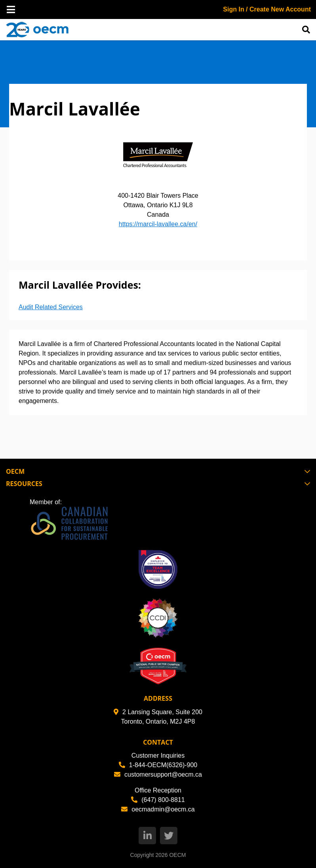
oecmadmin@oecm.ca (158, 809)
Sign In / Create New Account (267, 9)
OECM (177, 855)
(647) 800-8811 (158, 800)
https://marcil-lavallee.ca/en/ (158, 224)
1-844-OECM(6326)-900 (158, 765)
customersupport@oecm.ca (158, 774)
